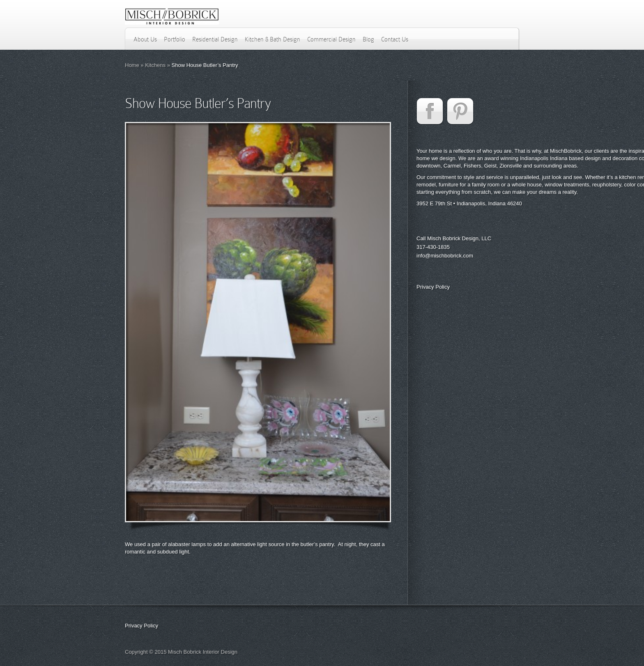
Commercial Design (331, 39)
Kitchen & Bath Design (273, 39)
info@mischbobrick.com (445, 256)
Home (132, 65)
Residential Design (215, 39)
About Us (145, 39)
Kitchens (155, 65)
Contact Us (395, 39)
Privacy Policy (433, 287)
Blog (368, 39)
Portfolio (175, 39)
